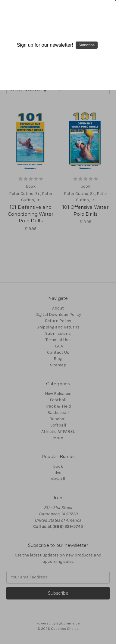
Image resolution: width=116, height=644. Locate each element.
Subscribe (87, 45)
